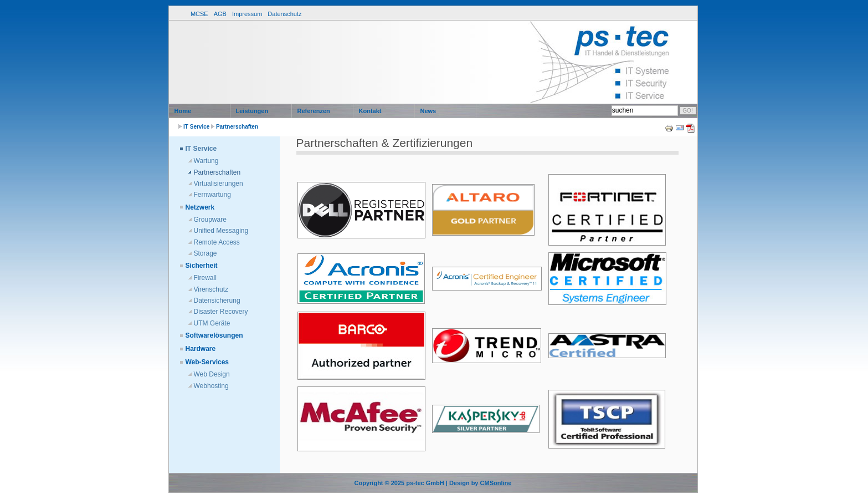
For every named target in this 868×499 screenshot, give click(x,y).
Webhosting (211, 386)
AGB (220, 14)
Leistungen (252, 111)
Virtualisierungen (219, 184)
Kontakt (370, 111)
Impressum (247, 14)
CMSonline (496, 483)
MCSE (199, 14)
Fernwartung (212, 195)
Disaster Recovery (221, 312)
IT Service (196, 127)
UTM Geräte (212, 323)
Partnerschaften (237, 127)
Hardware (201, 349)
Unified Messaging (221, 231)
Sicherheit (202, 266)
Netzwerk (200, 207)
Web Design (212, 374)
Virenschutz (211, 289)
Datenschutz (284, 14)
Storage (206, 253)
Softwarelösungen (214, 335)
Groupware (210, 220)
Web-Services (207, 362)
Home (183, 111)
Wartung (206, 161)
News (428, 111)
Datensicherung (217, 301)
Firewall (205, 278)
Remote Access (217, 242)
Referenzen (314, 111)
